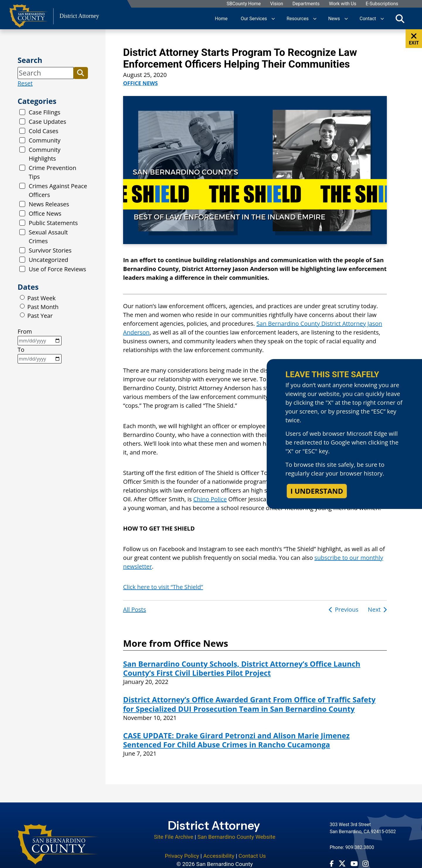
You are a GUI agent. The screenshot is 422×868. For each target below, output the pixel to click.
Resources (298, 18)
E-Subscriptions (382, 4)
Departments (306, 4)
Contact (368, 18)
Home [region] (221, 18)
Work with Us (342, 4)
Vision (276, 4)
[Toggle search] (400, 18)
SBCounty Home (244, 4)
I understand (317, 491)
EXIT (414, 39)
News (334, 18)
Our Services (254, 18)
